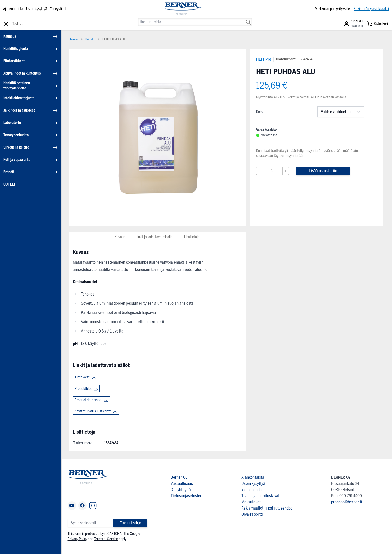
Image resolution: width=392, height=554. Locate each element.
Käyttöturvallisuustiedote (93, 411)
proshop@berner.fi (347, 502)
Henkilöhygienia (16, 49)
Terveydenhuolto (16, 135)
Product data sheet (89, 400)
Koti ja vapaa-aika (17, 160)
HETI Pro (264, 59)
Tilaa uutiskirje (130, 523)
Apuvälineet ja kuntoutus (22, 73)
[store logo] (183, 9)
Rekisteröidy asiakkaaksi (371, 9)
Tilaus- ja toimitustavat (260, 496)
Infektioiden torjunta (19, 98)
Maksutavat (251, 502)
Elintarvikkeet (14, 61)
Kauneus (10, 36)
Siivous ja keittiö (16, 147)
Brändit (9, 172)
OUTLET (10, 184)
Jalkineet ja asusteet (19, 110)
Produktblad (83, 389)
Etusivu (73, 39)
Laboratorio (12, 123)
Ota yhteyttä (181, 490)
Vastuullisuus (182, 483)
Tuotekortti (83, 377)
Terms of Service (106, 539)
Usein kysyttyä (37, 9)
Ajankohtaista (13, 9)
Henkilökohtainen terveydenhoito (17, 86)
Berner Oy (179, 477)
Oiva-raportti (252, 514)
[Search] (248, 19)
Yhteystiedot (59, 9)
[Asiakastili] (354, 24)
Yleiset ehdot (252, 490)
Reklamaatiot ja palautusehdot (267, 508)
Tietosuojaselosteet (187, 496)
